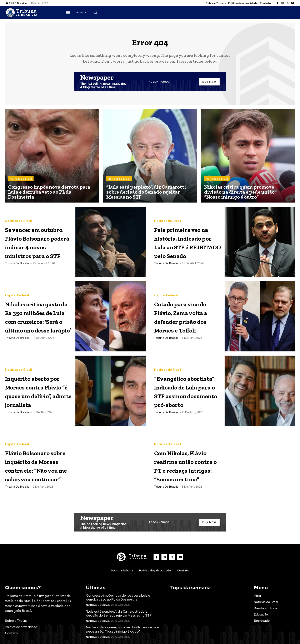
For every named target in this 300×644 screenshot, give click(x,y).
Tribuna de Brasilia (17, 275)
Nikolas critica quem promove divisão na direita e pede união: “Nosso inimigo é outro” (122, 634)
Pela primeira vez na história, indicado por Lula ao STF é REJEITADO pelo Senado (187, 245)
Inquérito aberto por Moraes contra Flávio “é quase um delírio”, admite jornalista (37, 395)
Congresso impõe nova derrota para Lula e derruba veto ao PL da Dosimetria (118, 602)
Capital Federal (17, 286)
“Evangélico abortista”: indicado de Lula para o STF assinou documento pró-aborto (185, 395)
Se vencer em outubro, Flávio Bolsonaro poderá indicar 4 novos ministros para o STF (36, 245)
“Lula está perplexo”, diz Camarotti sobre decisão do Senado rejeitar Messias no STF (119, 618)
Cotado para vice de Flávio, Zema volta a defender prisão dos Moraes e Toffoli (186, 320)
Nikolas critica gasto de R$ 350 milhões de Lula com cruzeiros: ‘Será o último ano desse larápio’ (35, 320)
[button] (210, 12)
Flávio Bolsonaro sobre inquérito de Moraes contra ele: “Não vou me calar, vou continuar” (38, 470)
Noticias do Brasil (21, 182)
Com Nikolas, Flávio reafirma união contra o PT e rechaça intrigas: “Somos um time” (186, 470)
